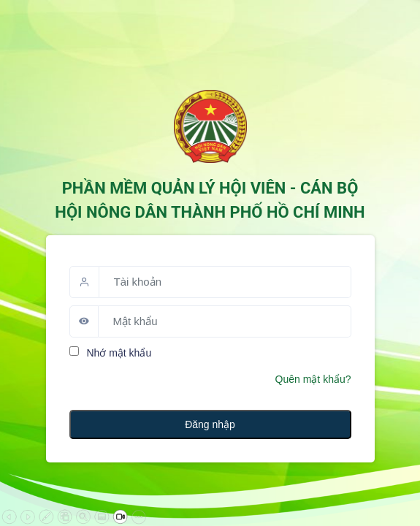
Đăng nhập (210, 424)
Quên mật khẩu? (313, 379)
